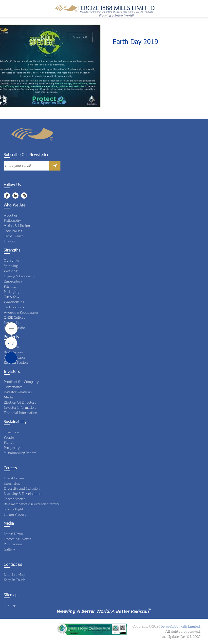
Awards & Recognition (21, 312)
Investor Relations (18, 392)
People (9, 437)
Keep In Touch (15, 580)
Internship (12, 483)
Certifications (14, 307)
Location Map (14, 574)
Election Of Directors (20, 402)
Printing (10, 286)
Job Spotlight (14, 509)
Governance (13, 387)
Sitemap (10, 605)
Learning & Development (23, 494)
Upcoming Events (17, 539)
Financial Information (20, 413)
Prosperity (12, 448)
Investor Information (20, 407)
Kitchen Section (16, 362)
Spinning (11, 266)
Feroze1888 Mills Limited (180, 626)
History (9, 241)
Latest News (13, 534)
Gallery (9, 549)
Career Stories (14, 499)
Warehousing (14, 302)
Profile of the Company (21, 382)
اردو (11, 343)
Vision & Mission (17, 226)
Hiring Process (15, 514)
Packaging (11, 291)
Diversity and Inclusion (22, 488)
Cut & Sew (12, 297)
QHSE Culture (15, 317)
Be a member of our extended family (31, 504)
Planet (9, 442)
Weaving (11, 271)
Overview (11, 260)
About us (11, 215)
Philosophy (12, 220)
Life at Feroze (14, 478)
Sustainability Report (20, 453)
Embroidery (13, 281)
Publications (13, 544)
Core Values (13, 231)
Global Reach (14, 236)
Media (9, 397)
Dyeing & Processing (19, 276)
